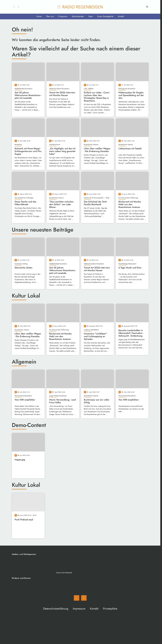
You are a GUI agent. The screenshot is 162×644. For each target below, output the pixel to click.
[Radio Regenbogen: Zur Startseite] (80, 7)
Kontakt (121, 16)
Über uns (50, 16)
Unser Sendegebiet (105, 16)
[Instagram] (19, 7)
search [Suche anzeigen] (147, 7)
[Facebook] (14, 7)
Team (91, 16)
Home (39, 16)
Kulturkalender (78, 16)
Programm (63, 16)
